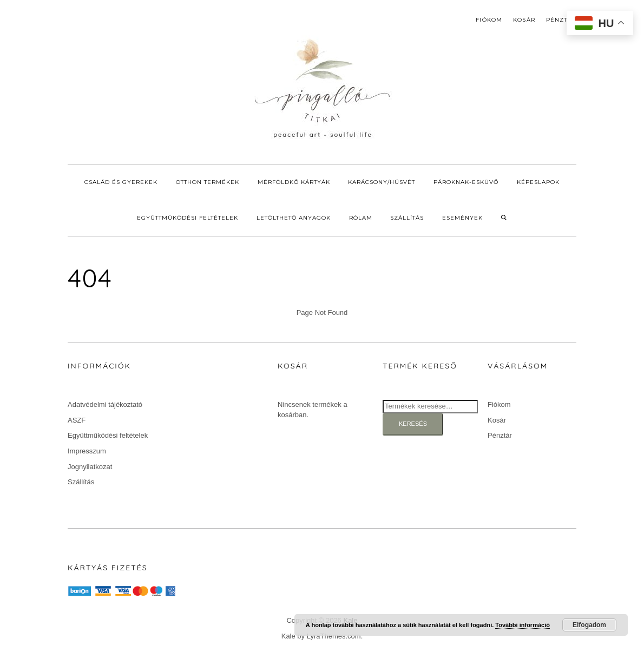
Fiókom (489, 20)
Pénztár (561, 20)
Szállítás (407, 218)
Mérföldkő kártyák (294, 182)
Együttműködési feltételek (188, 218)
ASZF (77, 420)
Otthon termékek (208, 182)
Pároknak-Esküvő (466, 182)
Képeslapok (538, 182)
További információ (523, 625)
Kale (288, 636)
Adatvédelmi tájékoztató (105, 404)
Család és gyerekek (121, 182)
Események (462, 218)
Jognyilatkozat (90, 467)
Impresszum (87, 451)
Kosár (524, 20)
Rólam (361, 218)
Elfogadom (589, 625)
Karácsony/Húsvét (382, 182)
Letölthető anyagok (294, 218)
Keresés (413, 424)
